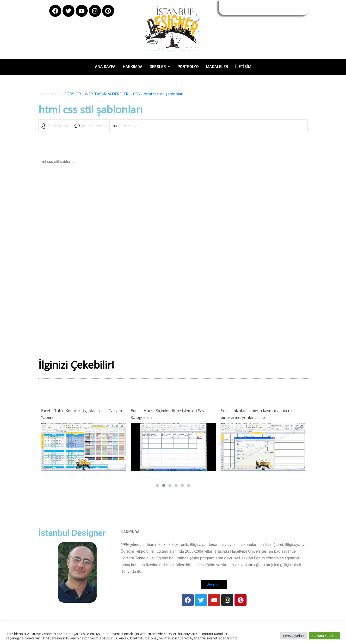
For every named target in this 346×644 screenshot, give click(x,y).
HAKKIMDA (133, 67)
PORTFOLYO (188, 67)
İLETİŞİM (243, 67)
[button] (160, 67)
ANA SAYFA (105, 67)
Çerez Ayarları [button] (293, 636)
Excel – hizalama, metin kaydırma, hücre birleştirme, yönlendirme (256, 414)
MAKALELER (217, 67)
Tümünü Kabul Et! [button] (324, 636)
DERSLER (160, 67)
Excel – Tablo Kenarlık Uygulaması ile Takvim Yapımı (81, 414)
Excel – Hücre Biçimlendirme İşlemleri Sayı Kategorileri (168, 414)
